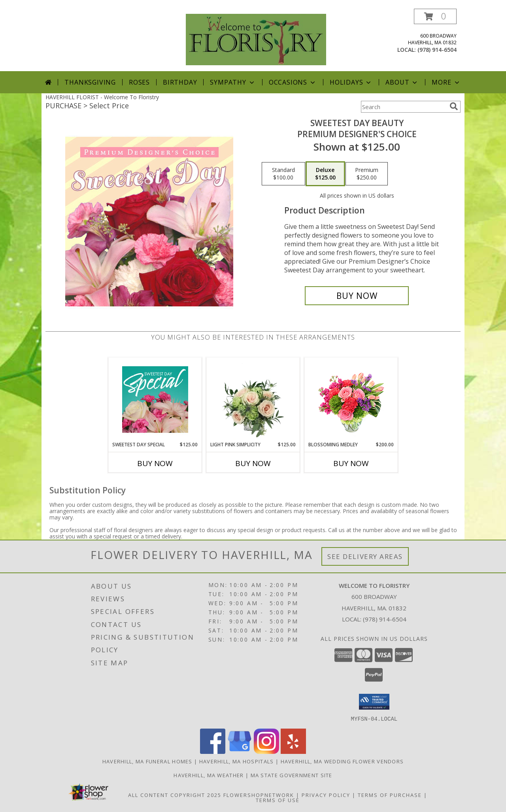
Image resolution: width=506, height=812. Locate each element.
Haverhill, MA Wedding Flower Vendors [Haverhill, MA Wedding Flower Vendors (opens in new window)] (342, 761)
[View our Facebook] (213, 751)
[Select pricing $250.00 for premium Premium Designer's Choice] (367, 174)
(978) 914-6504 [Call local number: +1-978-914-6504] (437, 50)
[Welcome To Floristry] (256, 39)
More (446, 82)
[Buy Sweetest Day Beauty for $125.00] (357, 296)
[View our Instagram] (266, 751)
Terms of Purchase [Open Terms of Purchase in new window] (390, 795)
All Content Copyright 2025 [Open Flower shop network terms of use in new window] (175, 795)
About (402, 82)
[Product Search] (404, 107)
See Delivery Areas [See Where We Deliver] (365, 556)
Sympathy (233, 82)
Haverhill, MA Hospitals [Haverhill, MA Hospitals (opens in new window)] (237, 761)
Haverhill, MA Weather (209, 775)
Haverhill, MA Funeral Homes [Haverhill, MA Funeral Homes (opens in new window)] (147, 761)
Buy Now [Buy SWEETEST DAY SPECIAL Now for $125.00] (155, 463)
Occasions (293, 82)
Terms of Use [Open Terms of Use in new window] (278, 800)
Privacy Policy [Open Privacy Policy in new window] (326, 795)
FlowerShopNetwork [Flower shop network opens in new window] (259, 795)
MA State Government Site (292, 775)
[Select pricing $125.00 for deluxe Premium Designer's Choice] (325, 174)
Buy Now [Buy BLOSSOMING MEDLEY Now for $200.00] (351, 463)
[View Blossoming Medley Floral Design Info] (351, 399)
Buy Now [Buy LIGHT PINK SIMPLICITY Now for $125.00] (253, 463)
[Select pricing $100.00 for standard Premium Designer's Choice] (283, 174)
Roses (139, 82)
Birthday (180, 82)
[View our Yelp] (293, 751)
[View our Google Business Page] (240, 751)
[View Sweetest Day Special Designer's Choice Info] (155, 399)
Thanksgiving (90, 82)
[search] (454, 106)
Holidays (351, 82)
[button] (435, 16)
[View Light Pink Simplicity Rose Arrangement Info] (253, 399)
